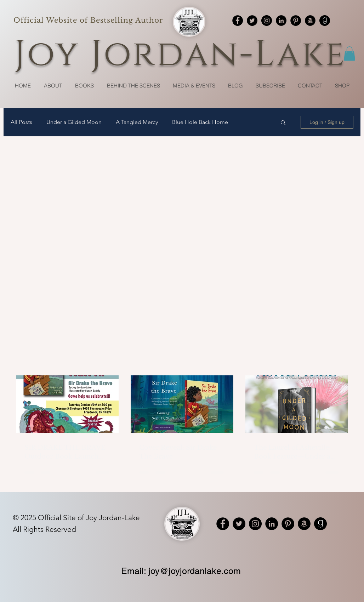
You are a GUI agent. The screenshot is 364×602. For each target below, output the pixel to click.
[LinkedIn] (281, 21)
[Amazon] (310, 21)
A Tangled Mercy (137, 122)
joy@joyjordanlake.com (195, 571)
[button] (349, 54)
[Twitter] (252, 21)
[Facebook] (238, 21)
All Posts (21, 122)
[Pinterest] (296, 21)
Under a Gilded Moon (74, 122)
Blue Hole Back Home (200, 122)
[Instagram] (267, 21)
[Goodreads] (325, 21)
